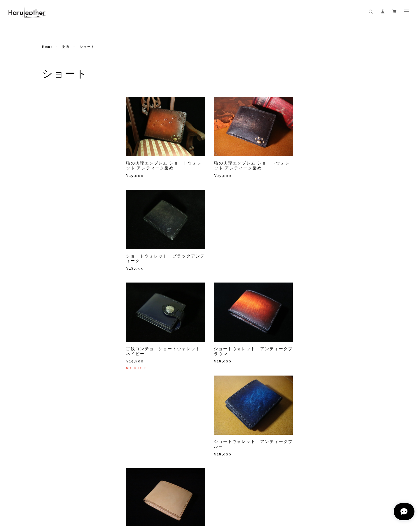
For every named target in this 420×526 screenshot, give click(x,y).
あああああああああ (62, 148)
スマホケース (54, 165)
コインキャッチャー (60, 338)
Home (47, 47)
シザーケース (54, 297)
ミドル (52, 126)
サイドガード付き (60, 266)
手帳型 (52, 174)
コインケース (54, 206)
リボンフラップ (58, 251)
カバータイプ (57, 189)
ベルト (48, 352)
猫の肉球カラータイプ (64, 229)
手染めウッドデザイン (64, 259)
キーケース (52, 220)
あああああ (55, 141)
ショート (53, 133)
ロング (52, 118)
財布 (66, 47)
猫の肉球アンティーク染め (67, 236)
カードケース (54, 324)
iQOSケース (53, 311)
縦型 (50, 182)
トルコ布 (53, 244)
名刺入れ (50, 283)
